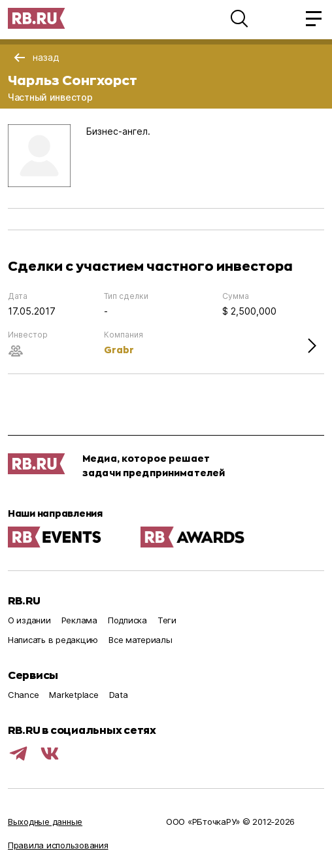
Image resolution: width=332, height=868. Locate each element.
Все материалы (141, 640)
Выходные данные (45, 822)
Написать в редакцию (53, 640)
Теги (167, 620)
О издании (29, 620)
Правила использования (58, 845)
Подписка (127, 620)
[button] (239, 18)
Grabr (119, 350)
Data (119, 695)
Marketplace (74, 695)
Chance (23, 695)
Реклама (79, 620)
